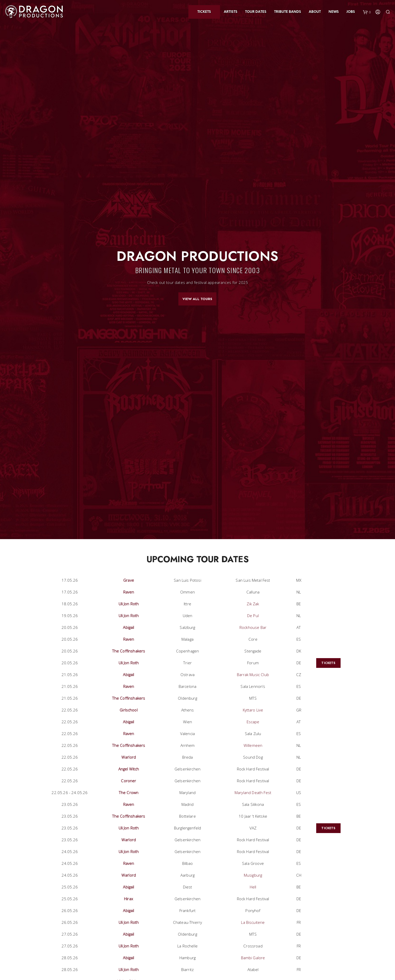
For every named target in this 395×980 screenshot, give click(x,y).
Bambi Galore (253, 958)
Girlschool (129, 710)
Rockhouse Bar (253, 627)
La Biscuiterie (253, 922)
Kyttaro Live (253, 710)
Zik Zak (253, 604)
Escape (253, 722)
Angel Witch (129, 769)
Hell (253, 887)
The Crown (129, 793)
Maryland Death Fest (253, 793)
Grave (129, 580)
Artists (231, 12)
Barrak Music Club (253, 675)
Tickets (204, 12)
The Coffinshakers (129, 651)
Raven (129, 592)
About (315, 12)
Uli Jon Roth (129, 604)
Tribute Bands (288, 12)
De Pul (253, 616)
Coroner (128, 781)
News (334, 12)
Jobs (351, 12)
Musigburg (253, 875)
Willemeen (253, 745)
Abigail (128, 627)
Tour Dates (256, 12)
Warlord (129, 757)
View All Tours (197, 299)
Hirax (129, 899)
